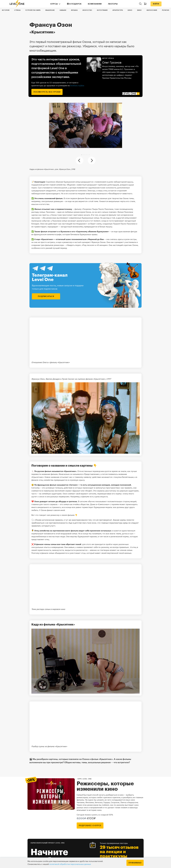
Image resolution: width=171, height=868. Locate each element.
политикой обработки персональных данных (70, 864)
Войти (156, 4)
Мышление (50, 10)
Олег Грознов (112, 63)
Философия (152, 10)
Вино (139, 10)
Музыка (74, 10)
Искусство (87, 10)
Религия (166, 10)
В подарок (74, 4)
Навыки (63, 10)
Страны (17, 10)
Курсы (54, 4)
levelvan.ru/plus (77, 85)
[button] (82, 155)
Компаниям (95, 4)
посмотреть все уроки (47, 92)
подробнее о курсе (90, 826)
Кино (130, 10)
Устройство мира (33, 10)
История (6, 10)
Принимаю (135, 863)
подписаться (46, 296)
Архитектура (118, 10)
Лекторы (113, 4)
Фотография (102, 10)
